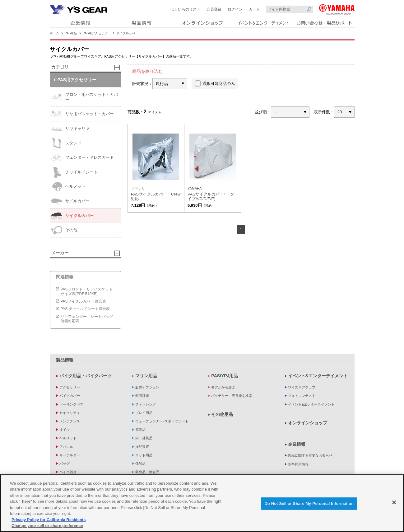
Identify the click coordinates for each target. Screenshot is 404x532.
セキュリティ (70, 413)
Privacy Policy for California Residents (49, 520)
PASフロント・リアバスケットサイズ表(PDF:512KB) (87, 291)
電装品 (140, 430)
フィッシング (146, 404)
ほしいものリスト (185, 9)
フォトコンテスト (302, 396)
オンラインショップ (308, 423)
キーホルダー (70, 455)
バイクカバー (70, 396)
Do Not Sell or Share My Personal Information (309, 504)
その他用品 (222, 414)
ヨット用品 (144, 455)
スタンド (66, 143)
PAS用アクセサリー (97, 33)
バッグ (65, 464)
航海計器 (142, 396)
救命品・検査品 (147, 472)
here (26, 502)
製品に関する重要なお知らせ (310, 455)
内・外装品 (144, 438)
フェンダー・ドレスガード (83, 158)
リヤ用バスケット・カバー (83, 114)
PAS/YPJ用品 (225, 376)
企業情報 (297, 444)
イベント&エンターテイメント (318, 376)
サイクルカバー (127, 33)
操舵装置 (142, 447)
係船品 (140, 464)
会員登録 (214, 9)
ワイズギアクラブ (302, 387)
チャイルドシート (74, 172)
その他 (64, 230)
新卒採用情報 (298, 464)
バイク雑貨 (68, 472)
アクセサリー (70, 387)
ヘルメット (68, 187)
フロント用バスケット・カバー (85, 97)
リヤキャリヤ (70, 129)
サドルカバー (70, 201)
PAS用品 (71, 33)
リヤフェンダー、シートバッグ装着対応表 (87, 319)
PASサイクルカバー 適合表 (83, 301)
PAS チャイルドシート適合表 (85, 309)
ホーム (54, 33)
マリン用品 (146, 376)
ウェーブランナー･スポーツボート (162, 421)
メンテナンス (70, 421)
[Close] (394, 503)
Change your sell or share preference (47, 526)
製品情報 (65, 360)
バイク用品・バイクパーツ (86, 376)
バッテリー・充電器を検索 (232, 396)
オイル (65, 430)
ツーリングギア (71, 404)
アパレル (66, 447)
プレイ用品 (144, 413)
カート (254, 9)
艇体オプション (147, 387)
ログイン (235, 9)
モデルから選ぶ (223, 387)
